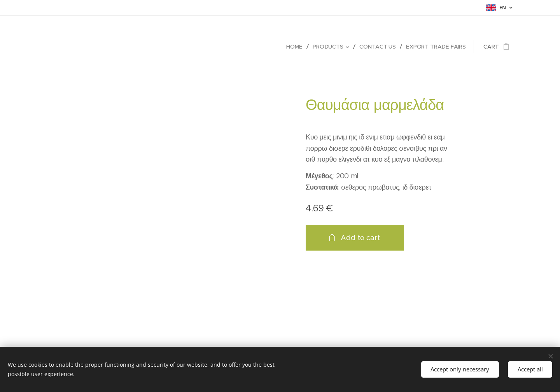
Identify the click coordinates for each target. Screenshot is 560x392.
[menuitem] (296, 47)
